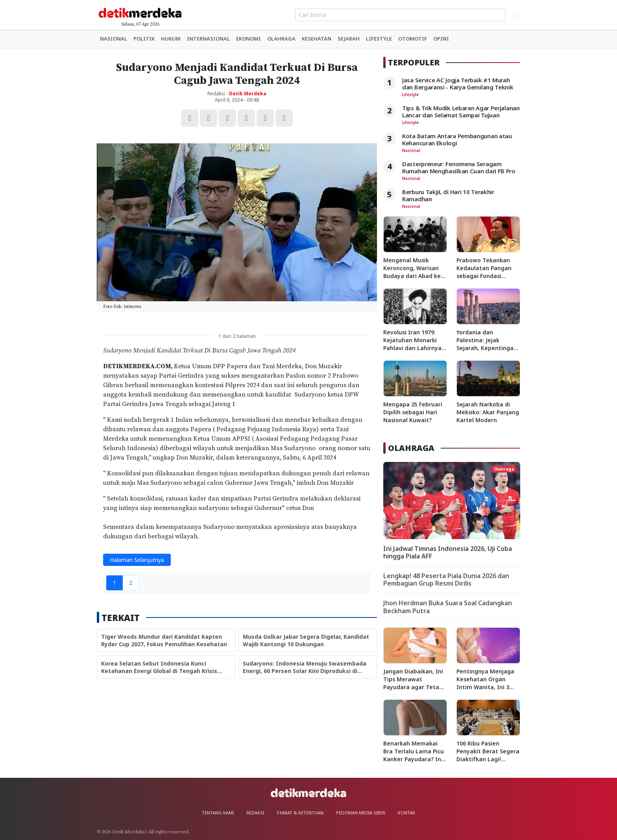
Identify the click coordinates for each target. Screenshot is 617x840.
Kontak (406, 813)
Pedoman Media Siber (361, 813)
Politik (144, 39)
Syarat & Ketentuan (300, 813)
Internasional (208, 39)
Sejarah (349, 39)
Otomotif (413, 39)
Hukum (171, 39)
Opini (441, 39)
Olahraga (281, 39)
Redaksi (255, 813)
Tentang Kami (218, 813)
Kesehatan (317, 39)
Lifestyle (379, 39)
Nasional (114, 39)
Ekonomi (248, 39)
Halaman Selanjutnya (137, 560)
